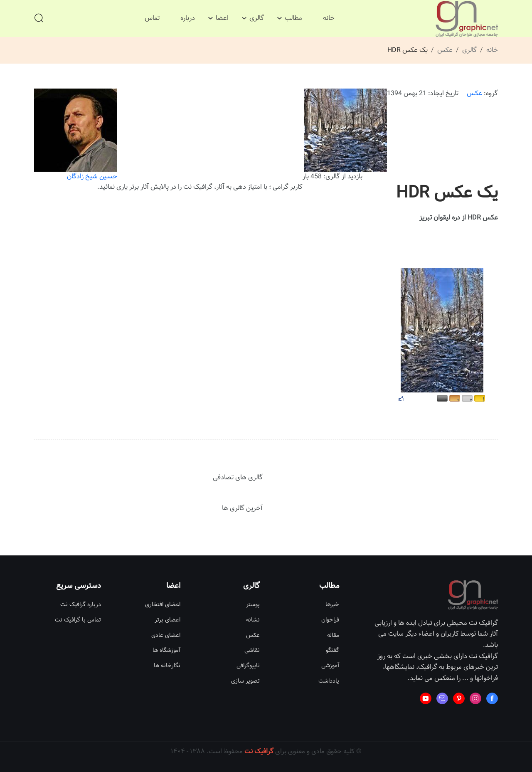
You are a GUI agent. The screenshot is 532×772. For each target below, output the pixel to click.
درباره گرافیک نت (81, 605)
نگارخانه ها (167, 666)
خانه (329, 18)
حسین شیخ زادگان (76, 135)
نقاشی (252, 650)
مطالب (293, 18)
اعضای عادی (166, 635)
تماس (152, 18)
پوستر (253, 605)
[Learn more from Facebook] (492, 698)
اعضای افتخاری (163, 605)
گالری (257, 18)
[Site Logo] (467, 19)
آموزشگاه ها (166, 650)
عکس (445, 50)
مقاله (333, 635)
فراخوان (330, 620)
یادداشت (329, 681)
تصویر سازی (245, 681)
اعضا (222, 18)
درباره (188, 18)
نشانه (253, 620)
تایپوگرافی (248, 666)
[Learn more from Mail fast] (442, 698)
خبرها (332, 605)
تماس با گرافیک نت (78, 620)
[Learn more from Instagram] (475, 698)
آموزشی (330, 666)
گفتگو (332, 650)
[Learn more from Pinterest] (459, 698)
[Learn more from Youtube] (426, 698)
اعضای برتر (167, 620)
